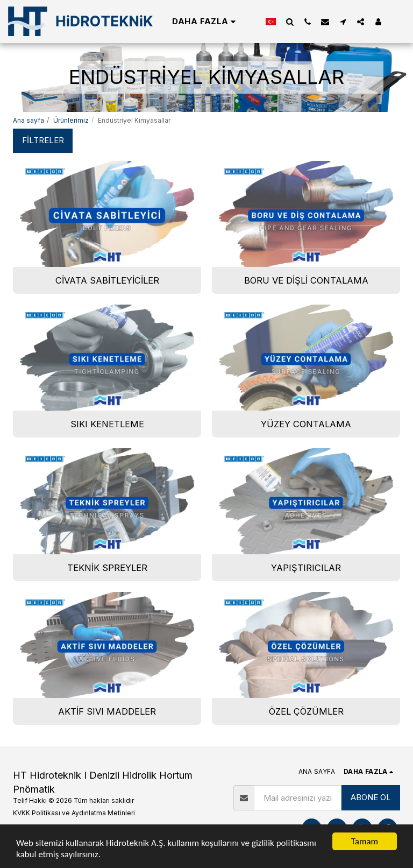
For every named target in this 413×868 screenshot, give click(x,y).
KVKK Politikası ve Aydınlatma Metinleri (74, 813)
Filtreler (43, 140)
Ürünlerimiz (71, 120)
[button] (290, 22)
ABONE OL (371, 797)
